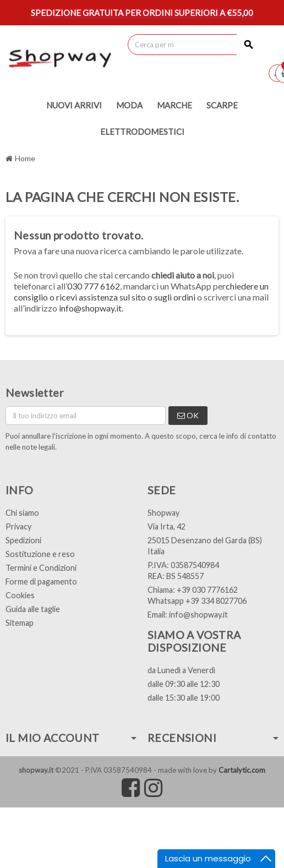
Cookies (20, 595)
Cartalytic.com (242, 770)
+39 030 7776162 (207, 590)
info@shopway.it (90, 308)
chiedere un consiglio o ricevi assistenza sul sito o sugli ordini (141, 291)
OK (188, 415)
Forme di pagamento (41, 582)
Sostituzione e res (38, 554)
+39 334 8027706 (216, 601)
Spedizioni (23, 540)
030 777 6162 (94, 286)
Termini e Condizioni (41, 568)
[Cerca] (194, 45)
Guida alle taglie (33, 609)
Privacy (18, 526)
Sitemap (20, 623)
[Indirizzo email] (86, 416)
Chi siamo (22, 513)
